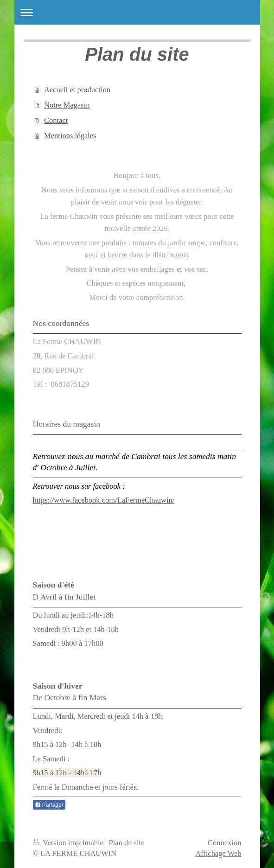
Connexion (224, 843)
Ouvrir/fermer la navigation (137, 12)
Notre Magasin (67, 105)
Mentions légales (70, 136)
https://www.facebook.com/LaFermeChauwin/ (104, 500)
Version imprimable (69, 843)
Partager (49, 805)
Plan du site (127, 843)
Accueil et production (77, 90)
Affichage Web (218, 853)
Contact (56, 120)
